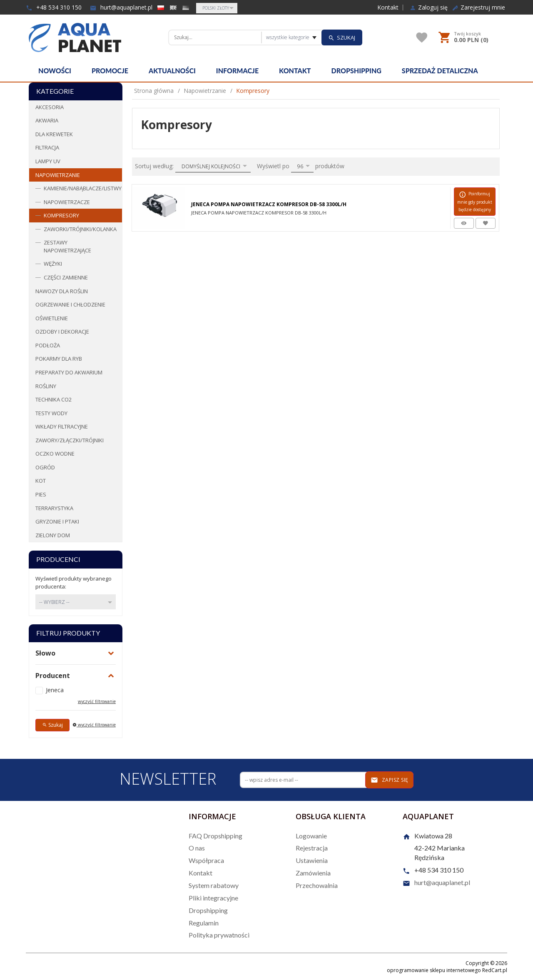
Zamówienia (313, 873)
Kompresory (61, 215)
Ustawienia (312, 860)
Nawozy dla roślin (62, 291)
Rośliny (46, 386)
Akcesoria (50, 107)
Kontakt (388, 7)
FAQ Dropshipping (215, 836)
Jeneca (55, 690)
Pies (41, 494)
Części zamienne (66, 277)
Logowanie (311, 836)
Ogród (45, 467)
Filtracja (47, 147)
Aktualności (172, 71)
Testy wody (51, 413)
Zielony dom (53, 535)
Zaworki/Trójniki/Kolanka (80, 229)
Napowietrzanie (58, 175)
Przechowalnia (317, 885)
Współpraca (206, 860)
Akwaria (47, 120)
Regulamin (204, 923)
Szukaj (52, 725)
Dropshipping (356, 71)
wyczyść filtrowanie (97, 701)
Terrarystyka (54, 508)
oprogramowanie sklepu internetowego (434, 970)
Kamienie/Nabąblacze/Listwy (83, 188)
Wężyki (53, 264)
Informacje (237, 71)
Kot (41, 481)
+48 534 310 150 (54, 7)
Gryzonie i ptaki (57, 521)
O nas (197, 848)
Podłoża (48, 345)
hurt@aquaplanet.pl (121, 7)
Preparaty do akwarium (69, 372)
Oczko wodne (55, 454)
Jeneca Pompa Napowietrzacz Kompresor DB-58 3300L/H (269, 204)
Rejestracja (312, 848)
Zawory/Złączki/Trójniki (70, 440)
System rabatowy (214, 885)
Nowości (55, 71)
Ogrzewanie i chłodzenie (70, 304)
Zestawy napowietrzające (67, 246)
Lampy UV (48, 161)
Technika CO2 (54, 399)
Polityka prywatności (219, 935)
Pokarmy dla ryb (59, 359)
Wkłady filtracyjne (62, 426)
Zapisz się (390, 780)
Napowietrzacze (67, 202)
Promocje (110, 71)
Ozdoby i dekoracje (62, 332)
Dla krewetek (54, 134)
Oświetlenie (52, 318)
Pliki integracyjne (213, 898)
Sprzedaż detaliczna (440, 71)
